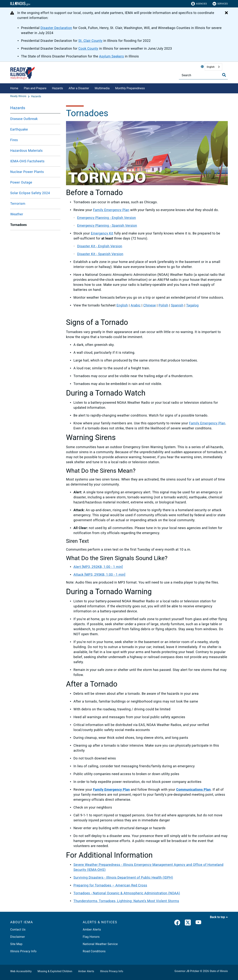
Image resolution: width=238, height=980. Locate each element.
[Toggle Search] (224, 75)
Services (220, 4)
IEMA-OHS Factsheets (27, 161)
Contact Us (18, 930)
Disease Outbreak (24, 119)
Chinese (150, 305)
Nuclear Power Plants (27, 172)
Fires (14, 140)
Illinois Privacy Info (23, 951)
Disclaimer (18, 937)
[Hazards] (36, 96)
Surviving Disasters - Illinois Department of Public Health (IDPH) (123, 877)
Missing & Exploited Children (55, 971)
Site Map (16, 944)
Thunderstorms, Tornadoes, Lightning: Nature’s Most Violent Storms (126, 901)
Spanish (177, 305)
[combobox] (213, 67)
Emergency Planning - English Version (107, 218)
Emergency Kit (102, 233)
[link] (177, 923)
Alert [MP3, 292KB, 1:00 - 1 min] (98, 567)
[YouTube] (198, 923)
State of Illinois (219, 971)
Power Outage (21, 182)
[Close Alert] (226, 13)
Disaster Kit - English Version (100, 246)
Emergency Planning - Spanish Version (107, 225)
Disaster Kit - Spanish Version (100, 254)
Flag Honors (91, 937)
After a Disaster (79, 88)
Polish (163, 305)
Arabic (136, 305)
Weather (17, 214)
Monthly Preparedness (130, 88)
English (211, 67)
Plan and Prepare (35, 88)
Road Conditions (94, 951)
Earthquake (19, 129)
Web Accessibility (21, 971)
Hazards (57, 88)
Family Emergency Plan (111, 210)
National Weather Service (100, 944)
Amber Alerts (92, 930)
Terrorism (18, 204)
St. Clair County (90, 41)
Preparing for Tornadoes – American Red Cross (110, 885)
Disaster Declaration (56, 28)
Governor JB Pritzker (187, 971)
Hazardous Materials (26, 151)
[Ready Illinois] (19, 96)
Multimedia (102, 88)
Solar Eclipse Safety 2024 (30, 193)
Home (14, 88)
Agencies (199, 4)
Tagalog (192, 305)
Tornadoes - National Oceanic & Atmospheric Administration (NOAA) (127, 893)
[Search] (203, 75)
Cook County (88, 48)
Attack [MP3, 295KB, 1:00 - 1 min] (99, 575)
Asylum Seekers (112, 56)
